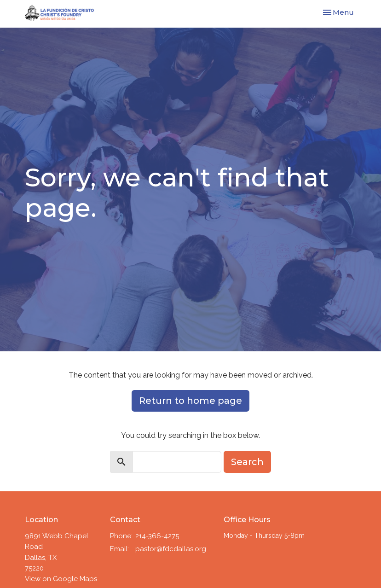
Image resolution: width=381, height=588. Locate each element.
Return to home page (190, 401)
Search (247, 462)
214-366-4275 (157, 536)
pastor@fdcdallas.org (171, 549)
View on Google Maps (61, 579)
